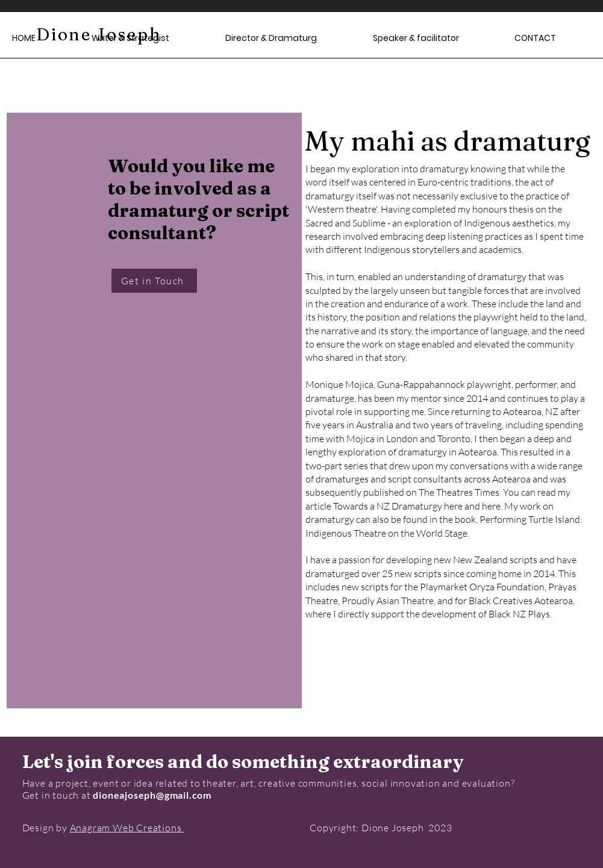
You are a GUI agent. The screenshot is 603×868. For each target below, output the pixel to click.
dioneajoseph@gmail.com (152, 795)
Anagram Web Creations (127, 828)
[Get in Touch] (154, 281)
